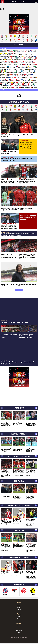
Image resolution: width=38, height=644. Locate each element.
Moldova (7, 71)
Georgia (25, 63)
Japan (13, 67)
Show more (19, 287)
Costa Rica (9, 59)
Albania (13, 53)
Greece (13, 64)
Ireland (30, 66)
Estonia (32, 61)
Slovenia (28, 77)
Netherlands (15, 48)
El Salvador (20, 61)
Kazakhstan (25, 67)
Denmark (21, 47)
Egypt (13, 61)
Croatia (15, 59)
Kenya (31, 67)
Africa (18, 51)
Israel (35, 66)
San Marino (25, 76)
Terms (19, 613)
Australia (8, 54)
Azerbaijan (20, 54)
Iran (25, 66)
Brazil (15, 47)
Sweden (8, 50)
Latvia (12, 69)
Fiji (9, 63)
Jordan (18, 67)
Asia (20, 51)
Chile (13, 58)
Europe (23, 51)
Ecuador (8, 61)
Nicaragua (18, 72)
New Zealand (10, 72)
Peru (28, 74)
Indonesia (20, 66)
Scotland (34, 48)
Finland (13, 63)
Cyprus (21, 59)
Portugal (28, 48)
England (27, 47)
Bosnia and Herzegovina (17, 56)
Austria (13, 54)
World (9, 51)
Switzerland (33, 79)
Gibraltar (7, 64)
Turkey (30, 81)
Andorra (24, 53)
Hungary (3, 66)
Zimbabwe (34, 84)
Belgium (10, 47)
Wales (28, 84)
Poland (33, 74)
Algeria (19, 53)
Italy (9, 48)
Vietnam (22, 84)
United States (29, 82)
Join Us (19, 606)
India (14, 66)
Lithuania (18, 69)
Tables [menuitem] (23, 2)
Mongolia (13, 71)
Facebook (19, 625)
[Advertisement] (19, 22)
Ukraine (10, 82)
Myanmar (28, 71)
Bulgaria (31, 56)
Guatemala (19, 64)
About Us (19, 602)
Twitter (19, 622)
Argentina (4, 47)
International (13, 51)
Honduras (26, 64)
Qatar (7, 76)
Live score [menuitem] (16, 2)
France (33, 47)
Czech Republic (28, 59)
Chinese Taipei (27, 58)
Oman (17, 74)
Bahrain (26, 54)
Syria (3, 81)
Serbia (9, 77)
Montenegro (20, 71)
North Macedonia (27, 72)
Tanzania (8, 81)
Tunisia (25, 81)
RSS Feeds (19, 627)
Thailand (14, 81)
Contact (19, 604)
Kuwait (7, 69)
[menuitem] (3, 2)
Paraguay (22, 74)
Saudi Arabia (33, 76)
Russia (18, 76)
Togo (20, 81)
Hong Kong (33, 64)
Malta (31, 69)
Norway (22, 48)
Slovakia (22, 77)
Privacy (19, 615)
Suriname (19, 79)
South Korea (7, 79)
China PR (19, 58)
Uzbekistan (8, 84)
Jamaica (7, 67)
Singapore (15, 77)
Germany (4, 48)
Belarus (32, 54)
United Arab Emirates (19, 82)
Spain (3, 50)
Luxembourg (25, 69)
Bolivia (7, 56)
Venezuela (16, 84)
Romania (12, 76)
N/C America (28, 51)
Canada (8, 58)
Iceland (9, 66)
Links (19, 629)
